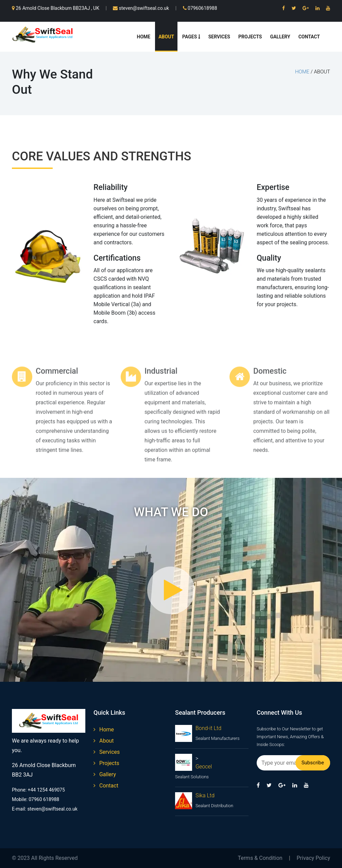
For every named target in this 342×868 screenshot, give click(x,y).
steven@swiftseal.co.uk (141, 7)
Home (144, 37)
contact (106, 786)
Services (219, 37)
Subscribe (313, 763)
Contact (309, 37)
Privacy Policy (314, 858)
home (302, 72)
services (107, 752)
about (104, 741)
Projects (250, 37)
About (166, 37)
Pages (191, 37)
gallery (105, 774)
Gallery (280, 37)
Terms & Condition (260, 858)
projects (106, 763)
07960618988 (200, 7)
